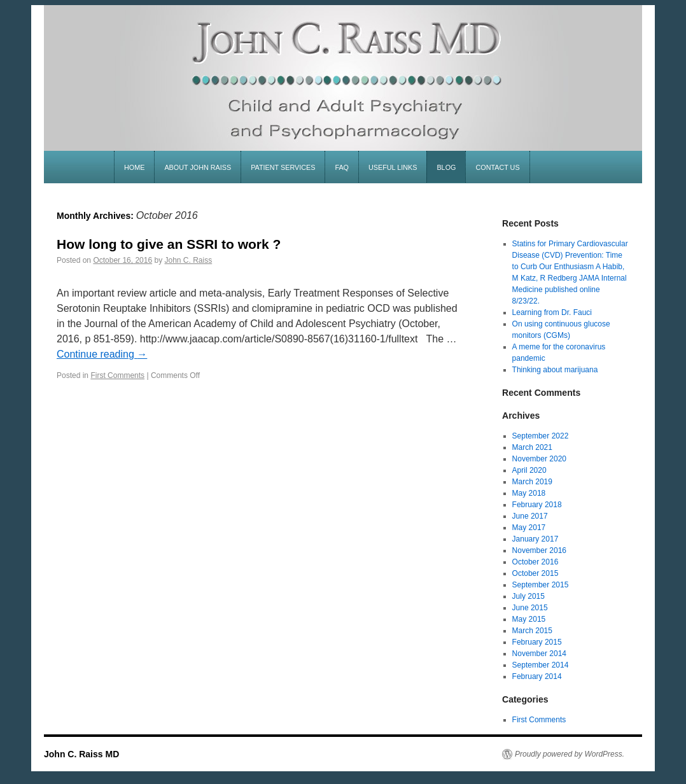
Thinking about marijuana (555, 370)
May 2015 (529, 619)
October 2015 (535, 573)
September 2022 (541, 436)
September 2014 (541, 665)
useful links (393, 167)
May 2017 (529, 528)
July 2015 (528, 596)
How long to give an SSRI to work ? (169, 244)
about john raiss (198, 167)
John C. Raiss (189, 260)
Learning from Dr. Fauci (552, 312)
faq (342, 167)
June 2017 (530, 516)
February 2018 (537, 505)
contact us (497, 167)
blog (446, 167)
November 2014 (539, 654)
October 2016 (535, 562)
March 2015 (532, 631)
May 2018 (529, 493)
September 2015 (541, 585)
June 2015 (530, 608)
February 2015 (537, 642)
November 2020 (539, 459)
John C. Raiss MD (81, 754)
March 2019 (532, 482)
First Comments (117, 375)
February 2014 (537, 676)
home (134, 167)
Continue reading (102, 354)
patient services (283, 167)
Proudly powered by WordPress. (570, 754)
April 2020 (529, 470)
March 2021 (532, 447)
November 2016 (539, 550)
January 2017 (535, 539)
